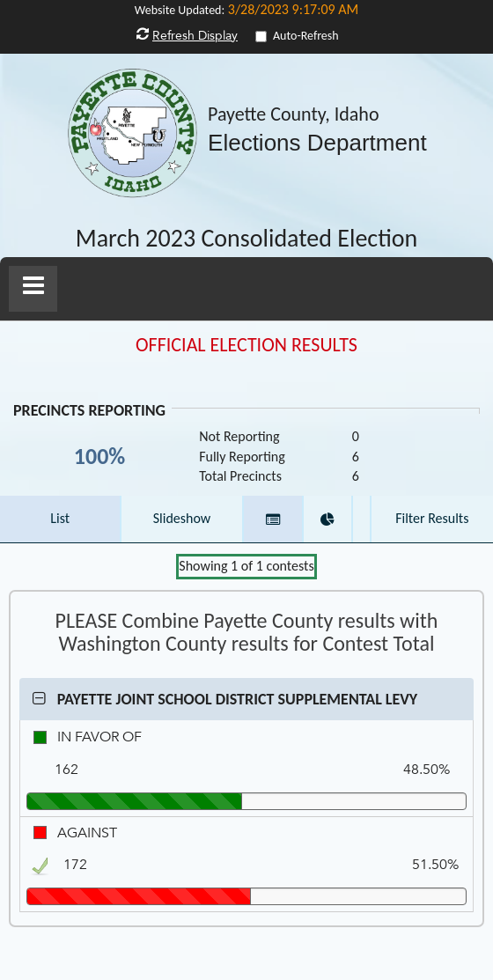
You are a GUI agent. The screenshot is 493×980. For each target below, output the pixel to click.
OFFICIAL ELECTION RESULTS (246, 345)
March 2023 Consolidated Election (247, 239)
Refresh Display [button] (195, 36)
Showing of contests (246, 566)
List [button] (60, 518)
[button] (33, 289)
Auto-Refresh (306, 36)
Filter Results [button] (432, 518)
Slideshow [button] (182, 518)
